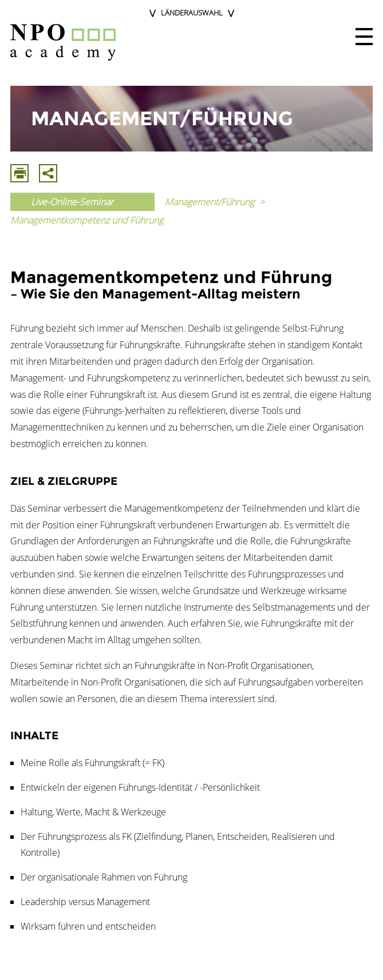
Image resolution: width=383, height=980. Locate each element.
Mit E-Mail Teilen (48, 173)
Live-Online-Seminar (72, 202)
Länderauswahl (192, 13)
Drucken (19, 173)
